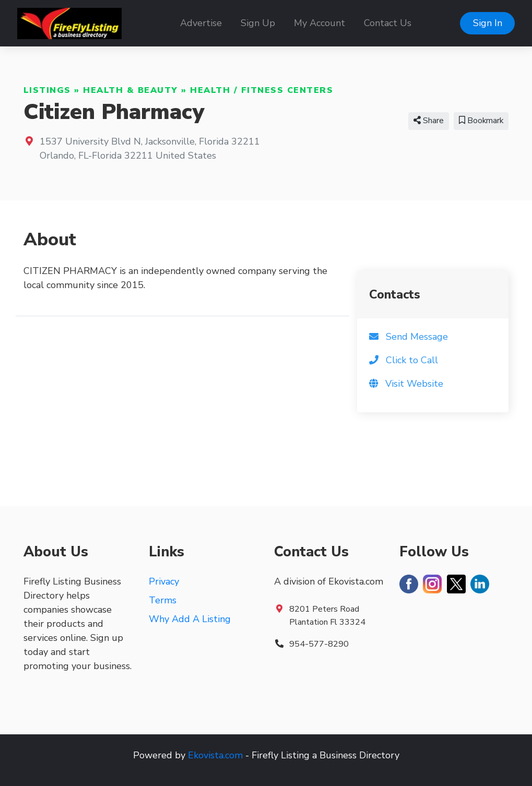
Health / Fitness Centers (262, 90)
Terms (163, 600)
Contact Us (388, 23)
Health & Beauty (131, 90)
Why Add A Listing (190, 619)
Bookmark (481, 121)
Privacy (164, 581)
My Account (320, 23)
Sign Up (258, 23)
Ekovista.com (215, 755)
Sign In (488, 23)
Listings (47, 90)
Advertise (201, 23)
